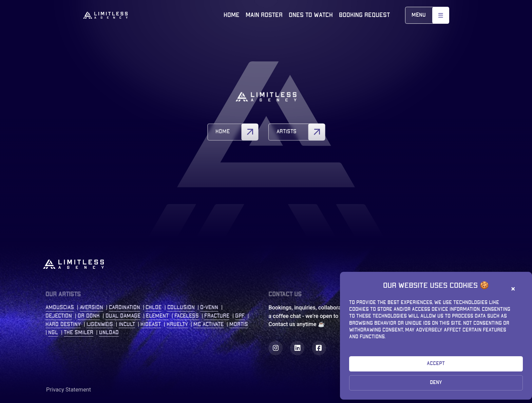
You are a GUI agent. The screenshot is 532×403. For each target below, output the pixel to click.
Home (232, 15)
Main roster (264, 15)
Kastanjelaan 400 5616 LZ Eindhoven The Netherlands (404, 316)
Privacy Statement (69, 390)
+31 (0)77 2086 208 (405, 341)
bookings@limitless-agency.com (421, 349)
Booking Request (364, 15)
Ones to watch (311, 15)
